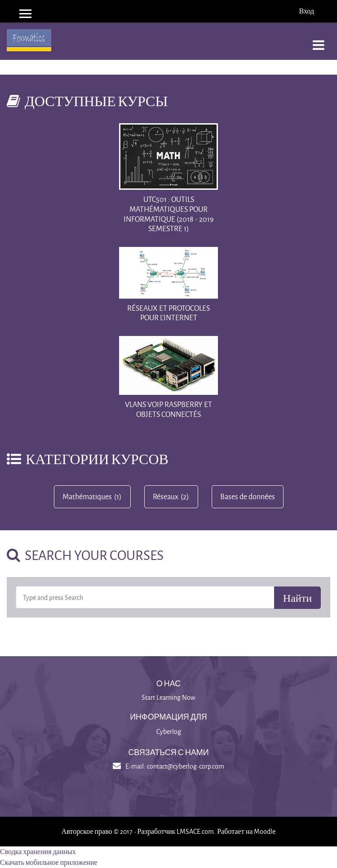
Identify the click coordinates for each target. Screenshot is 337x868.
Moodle (265, 831)
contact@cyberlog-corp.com (186, 766)
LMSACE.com (195, 831)
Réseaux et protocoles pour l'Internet (168, 313)
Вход (306, 11)
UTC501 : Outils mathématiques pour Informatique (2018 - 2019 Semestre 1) (168, 214)
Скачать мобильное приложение (49, 862)
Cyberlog (169, 732)
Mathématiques (87, 497)
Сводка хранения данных (38, 852)
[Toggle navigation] (319, 40)
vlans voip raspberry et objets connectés (168, 409)
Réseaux (166, 497)
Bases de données (248, 497)
